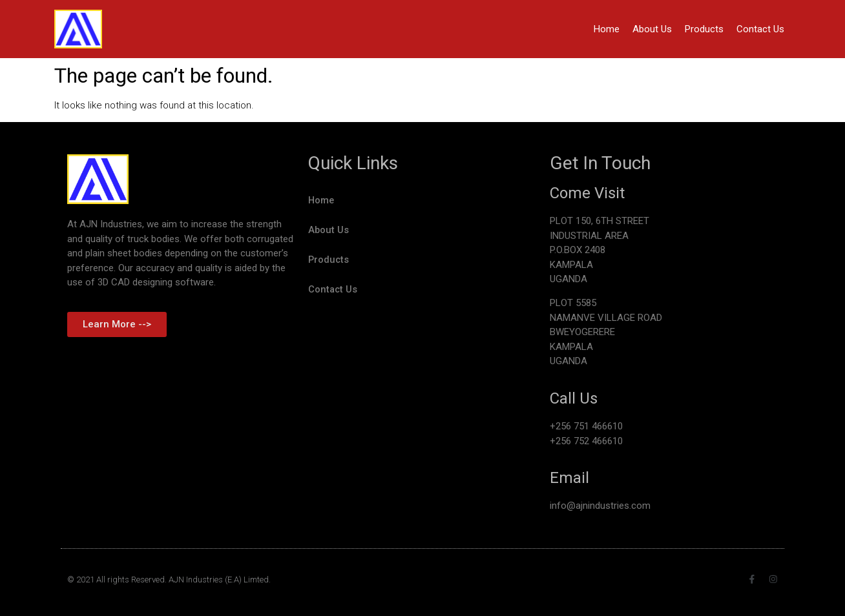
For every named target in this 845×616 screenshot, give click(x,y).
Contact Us (760, 29)
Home (607, 29)
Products (704, 29)
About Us (652, 29)
